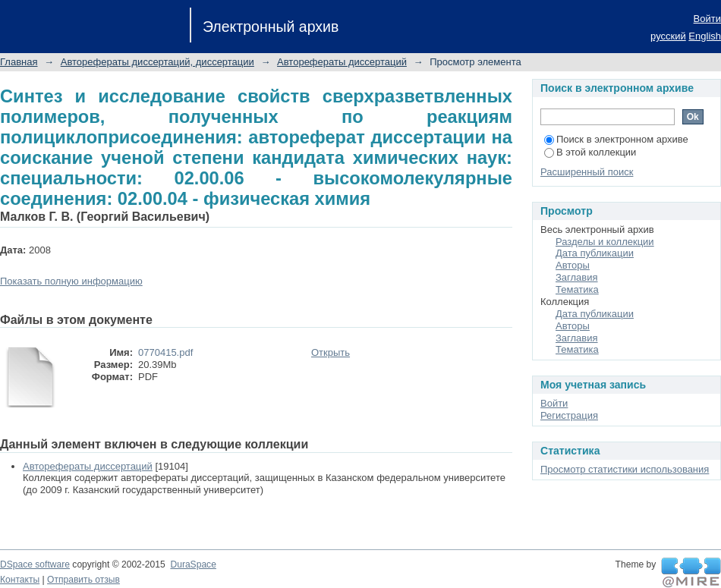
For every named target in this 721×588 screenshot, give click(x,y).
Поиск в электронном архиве (616, 139)
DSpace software (35, 564)
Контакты (20, 580)
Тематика (577, 289)
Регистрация (569, 415)
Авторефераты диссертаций (342, 62)
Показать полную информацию (71, 281)
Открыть (331, 352)
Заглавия (577, 277)
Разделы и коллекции (605, 242)
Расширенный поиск (587, 172)
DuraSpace (193, 564)
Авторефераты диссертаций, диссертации (157, 62)
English (705, 36)
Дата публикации (595, 253)
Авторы (573, 265)
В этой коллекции (590, 152)
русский (668, 36)
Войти (707, 19)
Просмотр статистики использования (625, 469)
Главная (19, 62)
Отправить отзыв (83, 580)
